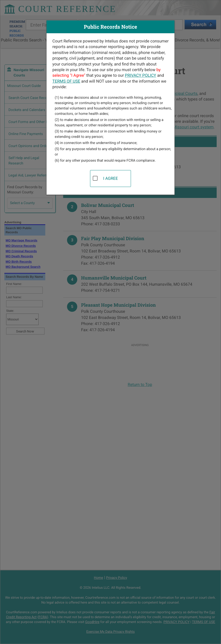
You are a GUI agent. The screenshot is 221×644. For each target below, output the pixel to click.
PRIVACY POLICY (140, 75)
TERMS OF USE (66, 81)
